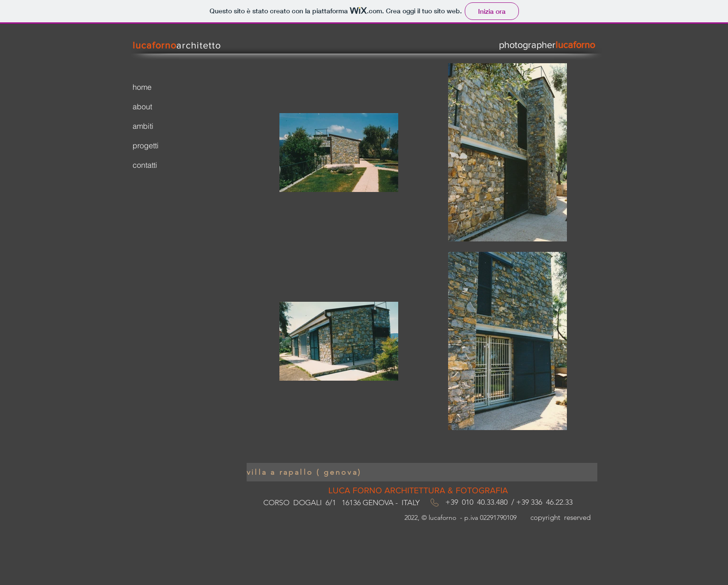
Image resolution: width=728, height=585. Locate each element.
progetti (146, 145)
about (142, 106)
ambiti (143, 126)
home (142, 87)
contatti (145, 165)
